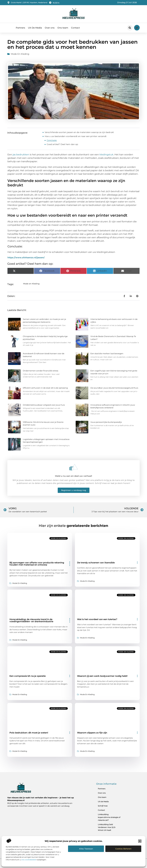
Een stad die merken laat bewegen (107, 353)
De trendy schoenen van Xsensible (96, 563)
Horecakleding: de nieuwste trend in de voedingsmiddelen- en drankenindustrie (31, 620)
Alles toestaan (86, 849)
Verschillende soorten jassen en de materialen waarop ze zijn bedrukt (79, 132)
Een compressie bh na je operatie (28, 676)
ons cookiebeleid (29, 860)
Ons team (63, 28)
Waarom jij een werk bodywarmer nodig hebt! (102, 676)
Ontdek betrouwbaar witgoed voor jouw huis (44, 405)
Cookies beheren (123, 849)
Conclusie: (52, 140)
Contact (75, 28)
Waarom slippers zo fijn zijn (92, 733)
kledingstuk (106, 155)
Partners (20, 28)
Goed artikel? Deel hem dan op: (62, 144)
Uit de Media (103, 802)
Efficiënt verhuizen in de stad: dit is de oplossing (45, 388)
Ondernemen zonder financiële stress (40, 371)
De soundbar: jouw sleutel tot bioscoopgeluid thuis (114, 388)
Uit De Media (35, 28)
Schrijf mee (103, 806)
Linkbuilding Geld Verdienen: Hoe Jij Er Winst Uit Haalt (107, 827)
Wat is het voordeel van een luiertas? (97, 619)
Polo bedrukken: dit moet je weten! (29, 733)
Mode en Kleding (20, 54)
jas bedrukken (21, 155)
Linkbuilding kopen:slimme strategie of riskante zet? (109, 817)
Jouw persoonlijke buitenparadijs (106, 422)
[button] (140, 841)
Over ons (50, 28)
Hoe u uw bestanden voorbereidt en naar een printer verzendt (76, 136)
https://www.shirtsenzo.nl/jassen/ (26, 257)
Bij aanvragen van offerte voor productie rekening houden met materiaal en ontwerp (37, 564)
